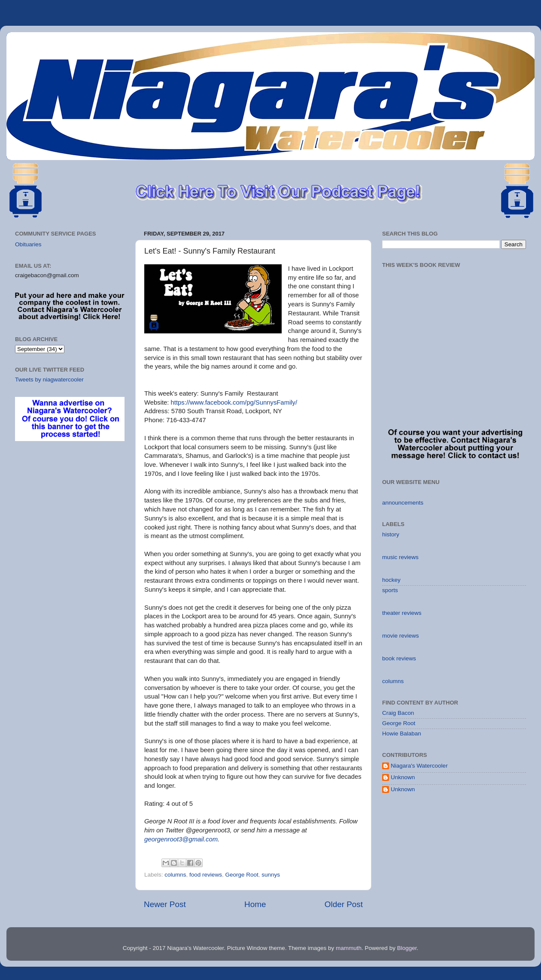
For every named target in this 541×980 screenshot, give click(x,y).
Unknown (403, 777)
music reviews (400, 557)
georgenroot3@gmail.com (181, 839)
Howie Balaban (402, 733)
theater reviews (402, 613)
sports (390, 590)
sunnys (271, 875)
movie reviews (401, 636)
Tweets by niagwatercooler (49, 380)
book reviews (399, 658)
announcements (403, 503)
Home (255, 904)
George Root (242, 875)
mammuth (349, 948)
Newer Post (165, 904)
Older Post (344, 904)
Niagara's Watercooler (419, 766)
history (391, 534)
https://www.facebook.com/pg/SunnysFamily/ (234, 402)
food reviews (206, 875)
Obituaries (28, 244)
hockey (391, 580)
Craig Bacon (398, 713)
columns (175, 875)
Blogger (407, 948)
